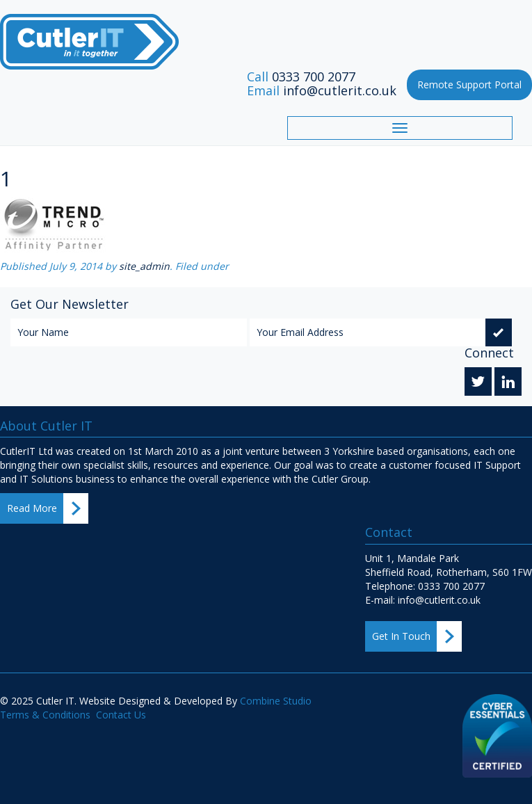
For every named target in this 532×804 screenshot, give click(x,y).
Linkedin (508, 383)
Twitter (478, 383)
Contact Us (121, 715)
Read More (32, 508)
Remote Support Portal (469, 85)
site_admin (144, 266)
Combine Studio (276, 701)
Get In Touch (401, 636)
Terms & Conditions (45, 715)
